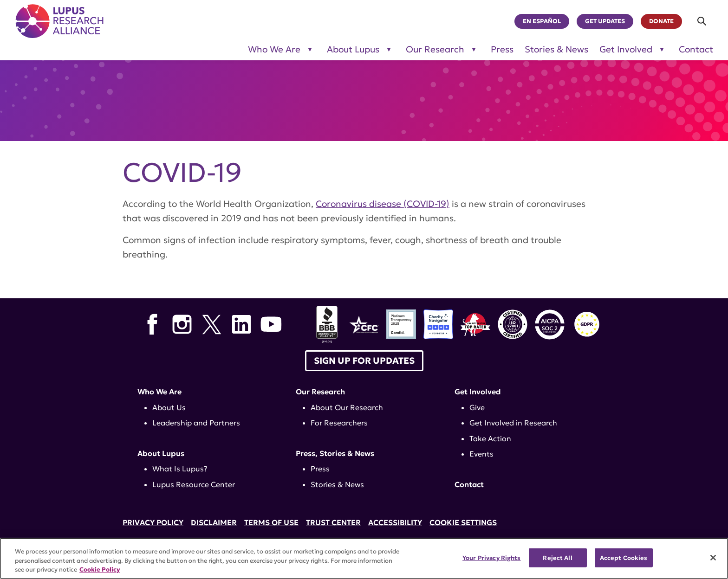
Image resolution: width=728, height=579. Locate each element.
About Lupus (161, 453)
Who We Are (159, 392)
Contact (696, 49)
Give (477, 407)
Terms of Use (271, 522)
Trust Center (333, 522)
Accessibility (395, 522)
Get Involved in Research (513, 423)
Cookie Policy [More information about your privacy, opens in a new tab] (100, 569)
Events (481, 454)
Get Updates (605, 21)
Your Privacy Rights (491, 557)
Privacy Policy (153, 522)
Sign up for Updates (364, 360)
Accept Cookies (624, 557)
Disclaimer (214, 522)
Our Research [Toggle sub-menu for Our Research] (435, 49)
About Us (169, 407)
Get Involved (478, 392)
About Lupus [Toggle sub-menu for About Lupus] (353, 49)
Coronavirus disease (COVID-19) (383, 204)
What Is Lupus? (180, 469)
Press (502, 49)
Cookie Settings (463, 522)
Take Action (490, 438)
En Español (542, 21)
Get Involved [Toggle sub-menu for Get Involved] (626, 49)
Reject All (557, 557)
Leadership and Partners (196, 423)
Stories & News (556, 49)
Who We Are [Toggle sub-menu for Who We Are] (274, 49)
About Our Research (347, 407)
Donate (661, 21)
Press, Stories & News (335, 453)
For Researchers (339, 423)
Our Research (320, 392)
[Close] (713, 558)
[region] (364, 558)
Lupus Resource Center (194, 484)
